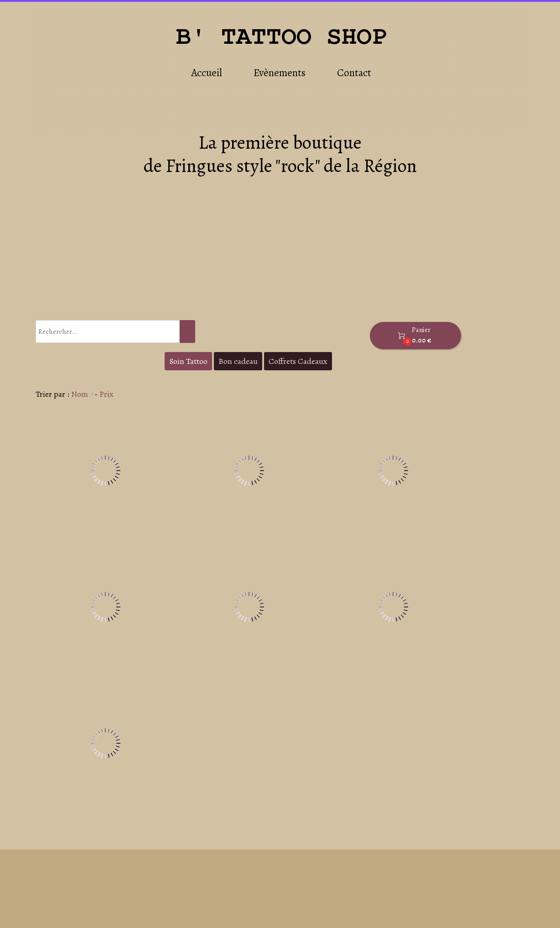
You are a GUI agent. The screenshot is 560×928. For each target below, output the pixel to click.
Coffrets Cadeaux (298, 361)
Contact (354, 73)
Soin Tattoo (188, 361)
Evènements (280, 73)
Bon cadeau (238, 361)
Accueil (207, 73)
